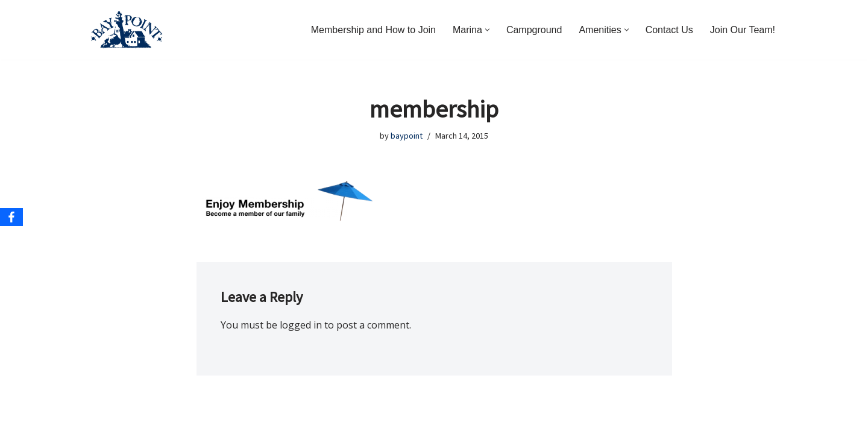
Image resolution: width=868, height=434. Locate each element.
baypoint (407, 136)
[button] (487, 30)
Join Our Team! (743, 30)
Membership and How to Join (373, 30)
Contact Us (669, 30)
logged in (301, 325)
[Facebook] (11, 217)
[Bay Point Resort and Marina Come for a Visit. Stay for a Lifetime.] (127, 30)
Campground (534, 30)
